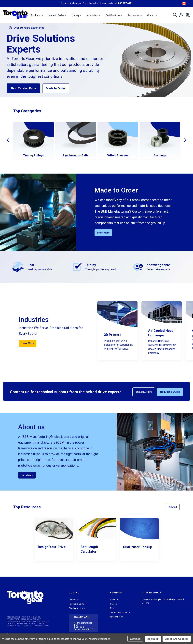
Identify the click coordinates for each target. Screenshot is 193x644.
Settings (135, 639)
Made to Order (57, 15)
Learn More (103, 233)
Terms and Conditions (120, 613)
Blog (112, 608)
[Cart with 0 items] (187, 15)
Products (37, 15)
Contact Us (74, 600)
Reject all (153, 639)
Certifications (114, 15)
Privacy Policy (116, 617)
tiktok (151, 607)
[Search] (174, 15)
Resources (135, 15)
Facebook (156, 607)
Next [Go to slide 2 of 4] (185, 140)
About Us (114, 600)
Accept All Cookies (177, 639)
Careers (114, 604)
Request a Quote (170, 392)
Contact (152, 15)
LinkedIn (145, 607)
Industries (93, 15)
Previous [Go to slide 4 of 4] (8, 140)
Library (76, 15)
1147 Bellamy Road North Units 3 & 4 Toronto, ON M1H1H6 (84, 626)
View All (173, 507)
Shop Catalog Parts (23, 88)
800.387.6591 (125, 3)
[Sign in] (180, 15)
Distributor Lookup (77, 608)
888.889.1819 (144, 392)
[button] (31, 597)
